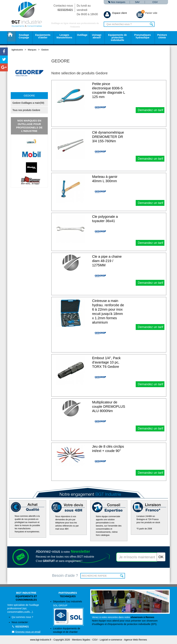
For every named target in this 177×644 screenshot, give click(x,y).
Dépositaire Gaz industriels (70, 613)
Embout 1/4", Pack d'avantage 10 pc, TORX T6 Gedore (106, 362)
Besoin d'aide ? (65, 575)
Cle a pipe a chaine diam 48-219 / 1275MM (107, 261)
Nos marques (117, 2)
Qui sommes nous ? (22, 617)
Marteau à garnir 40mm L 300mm (105, 179)
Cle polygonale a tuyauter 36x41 (105, 219)
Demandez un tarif (150, 110)
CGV (155, 2)
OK (122, 576)
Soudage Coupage (24, 36)
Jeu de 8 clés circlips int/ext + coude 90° (108, 449)
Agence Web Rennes (136, 640)
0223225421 (20, 627)
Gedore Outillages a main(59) (28, 103)
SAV (137, 2)
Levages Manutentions (64, 36)
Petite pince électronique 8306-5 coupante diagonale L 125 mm (109, 90)
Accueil (11, 36)
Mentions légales (81, 640)
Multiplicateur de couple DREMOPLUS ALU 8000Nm (109, 407)
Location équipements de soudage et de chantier (67, 630)
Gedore (45, 50)
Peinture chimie (162, 36)
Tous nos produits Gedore (26, 110)
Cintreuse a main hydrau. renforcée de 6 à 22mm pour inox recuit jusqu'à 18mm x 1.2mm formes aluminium (108, 312)
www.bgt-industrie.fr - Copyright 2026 (50, 640)
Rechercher (152, 24)
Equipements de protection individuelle (117, 38)
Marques (32, 50)
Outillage (82, 35)
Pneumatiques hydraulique (143, 36)
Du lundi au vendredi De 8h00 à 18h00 (87, 10)
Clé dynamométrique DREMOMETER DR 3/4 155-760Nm (108, 137)
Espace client (115, 13)
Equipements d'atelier (43, 36)
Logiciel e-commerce (111, 640)
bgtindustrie (17, 50)
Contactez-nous (63, 8)
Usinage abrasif (97, 36)
